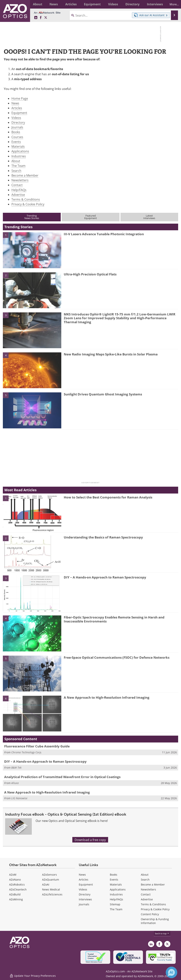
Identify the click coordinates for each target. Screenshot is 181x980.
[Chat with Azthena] (171, 972)
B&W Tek (16, 768)
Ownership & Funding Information (155, 921)
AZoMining (16, 899)
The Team (18, 166)
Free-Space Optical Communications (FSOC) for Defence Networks (117, 657)
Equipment (19, 113)
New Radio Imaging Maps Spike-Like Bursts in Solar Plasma (111, 354)
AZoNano (15, 880)
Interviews (85, 899)
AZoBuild (15, 894)
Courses (17, 137)
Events (16, 142)
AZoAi (46, 884)
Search (16, 171)
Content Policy (150, 914)
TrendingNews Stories (32, 217)
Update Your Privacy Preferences (33, 975)
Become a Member (25, 175)
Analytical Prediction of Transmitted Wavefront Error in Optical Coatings (62, 777)
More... (172, 4)
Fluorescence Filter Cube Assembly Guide (37, 746)
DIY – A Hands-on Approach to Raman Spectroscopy (105, 577)
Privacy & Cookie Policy (28, 204)
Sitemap (115, 904)
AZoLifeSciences (52, 894)
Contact (17, 185)
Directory (18, 122)
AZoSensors (49, 875)
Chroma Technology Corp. (27, 752)
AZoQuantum (51, 880)
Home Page (20, 98)
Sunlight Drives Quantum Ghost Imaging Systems (103, 394)
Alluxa (15, 783)
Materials (18, 146)
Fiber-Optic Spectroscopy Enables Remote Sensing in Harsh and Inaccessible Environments (114, 619)
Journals (17, 127)
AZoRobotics (17, 884)
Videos (16, 118)
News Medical (51, 889)
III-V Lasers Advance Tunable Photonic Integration (104, 234)
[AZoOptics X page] (46, 18)
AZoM (13, 875)
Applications (20, 151)
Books (16, 132)
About (16, 161)
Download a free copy (90, 840)
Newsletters (20, 180)
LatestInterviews (149, 217)
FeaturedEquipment (91, 217)
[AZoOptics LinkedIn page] (36, 18)
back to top (162, 933)
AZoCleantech (18, 889)
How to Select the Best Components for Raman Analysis (108, 497)
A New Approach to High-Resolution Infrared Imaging (107, 697)
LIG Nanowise (19, 798)
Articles (17, 108)
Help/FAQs (19, 190)
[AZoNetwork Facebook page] (41, 18)
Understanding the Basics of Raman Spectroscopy (103, 537)
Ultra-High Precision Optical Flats (90, 274)
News (15, 103)
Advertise (18, 195)
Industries (19, 156)
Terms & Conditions (26, 199)
